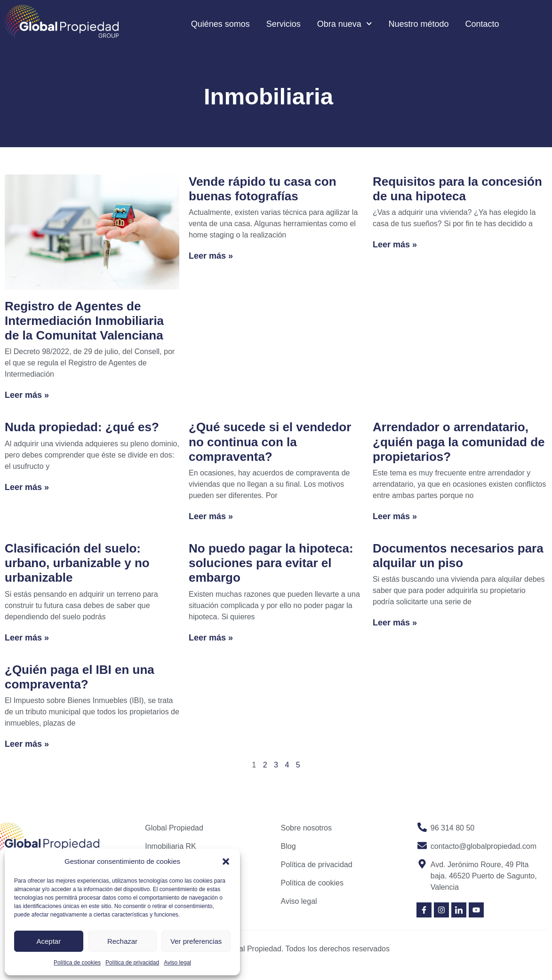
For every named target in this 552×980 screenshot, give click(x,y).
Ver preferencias (196, 941)
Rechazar (122, 941)
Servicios (284, 24)
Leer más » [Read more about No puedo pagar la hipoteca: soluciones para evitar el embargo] (211, 638)
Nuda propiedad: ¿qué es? (82, 427)
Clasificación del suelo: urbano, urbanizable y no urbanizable (77, 563)
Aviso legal (177, 963)
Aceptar (48, 941)
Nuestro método (418, 24)
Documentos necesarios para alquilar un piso (458, 556)
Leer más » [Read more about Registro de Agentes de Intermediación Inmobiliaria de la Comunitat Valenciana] (27, 395)
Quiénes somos (220, 24)
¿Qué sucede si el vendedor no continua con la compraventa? (270, 442)
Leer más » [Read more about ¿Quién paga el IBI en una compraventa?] (27, 744)
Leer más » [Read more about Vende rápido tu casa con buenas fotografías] (211, 256)
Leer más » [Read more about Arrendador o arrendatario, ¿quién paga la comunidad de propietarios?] (395, 516)
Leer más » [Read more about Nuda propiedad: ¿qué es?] (27, 487)
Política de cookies (77, 963)
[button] (226, 861)
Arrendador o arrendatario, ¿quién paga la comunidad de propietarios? (459, 442)
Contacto (482, 24)
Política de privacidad (132, 963)
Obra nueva (345, 24)
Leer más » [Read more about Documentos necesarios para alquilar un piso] (395, 623)
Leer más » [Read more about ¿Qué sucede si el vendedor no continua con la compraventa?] (211, 516)
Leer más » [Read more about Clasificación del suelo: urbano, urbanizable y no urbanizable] (27, 638)
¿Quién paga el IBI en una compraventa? (80, 677)
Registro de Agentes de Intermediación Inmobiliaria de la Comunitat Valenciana (84, 321)
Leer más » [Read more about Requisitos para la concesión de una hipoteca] (395, 245)
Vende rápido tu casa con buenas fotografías (263, 189)
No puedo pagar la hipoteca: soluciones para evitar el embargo (271, 563)
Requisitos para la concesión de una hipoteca (457, 189)
